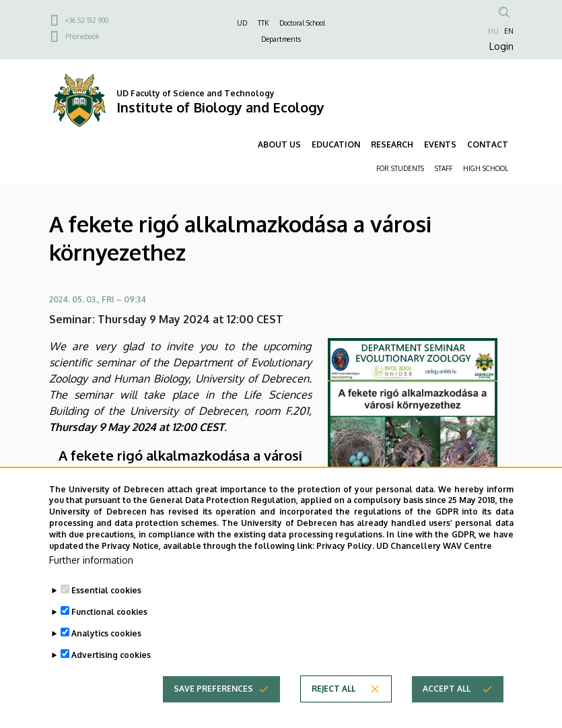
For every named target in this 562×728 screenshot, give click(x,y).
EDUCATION (336, 144)
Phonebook (82, 36)
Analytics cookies (106, 659)
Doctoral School (302, 23)
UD (242, 23)
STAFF (444, 168)
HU (493, 31)
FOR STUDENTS (400, 168)
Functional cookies (109, 637)
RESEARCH (392, 144)
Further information (91, 586)
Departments (281, 39)
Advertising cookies (111, 681)
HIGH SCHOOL (486, 168)
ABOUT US (279, 144)
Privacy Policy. (345, 571)
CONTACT (488, 144)
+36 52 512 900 (87, 20)
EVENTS (440, 144)
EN (509, 31)
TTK (263, 23)
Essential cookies (106, 616)
